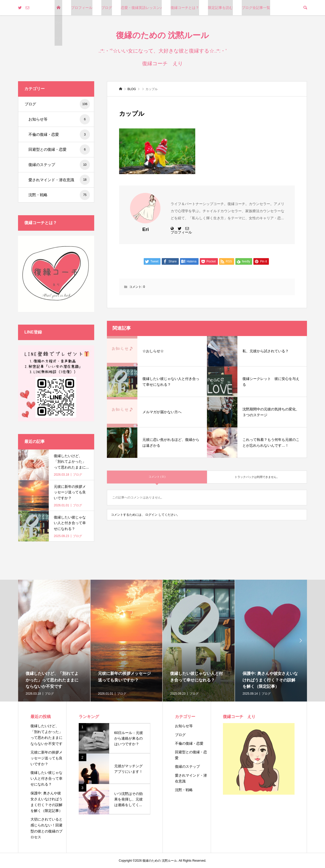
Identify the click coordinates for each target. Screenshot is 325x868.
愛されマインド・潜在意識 (59, 180)
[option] (54, 641)
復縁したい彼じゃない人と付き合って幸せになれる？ (46, 778)
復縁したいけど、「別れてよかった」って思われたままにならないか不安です (46, 735)
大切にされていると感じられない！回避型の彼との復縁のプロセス (46, 828)
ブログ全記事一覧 (256, 8)
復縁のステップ (59, 165)
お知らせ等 (59, 119)
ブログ (107, 8)
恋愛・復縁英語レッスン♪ (141, 8)
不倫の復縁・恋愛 (59, 135)
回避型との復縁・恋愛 (59, 149)
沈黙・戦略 (59, 195)
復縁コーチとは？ (185, 8)
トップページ (58, 23)
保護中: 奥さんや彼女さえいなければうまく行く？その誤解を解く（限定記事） (46, 802)
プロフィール (82, 8)
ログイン (151, 515)
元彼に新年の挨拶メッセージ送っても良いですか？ (46, 758)
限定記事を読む (220, 8)
